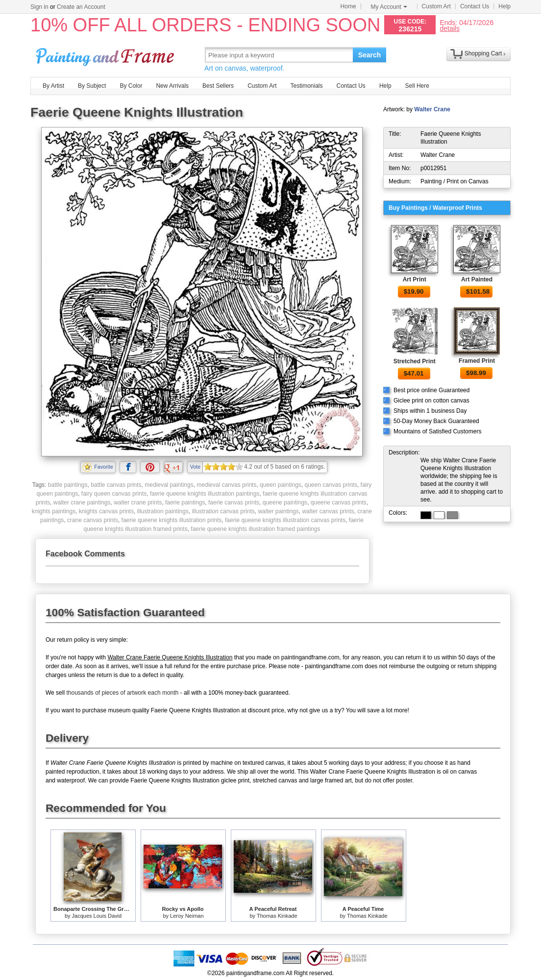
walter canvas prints (328, 511)
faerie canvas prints (234, 503)
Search (370, 55)
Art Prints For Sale (106, 55)
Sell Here (417, 86)
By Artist (53, 86)
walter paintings (278, 511)
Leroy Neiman (187, 916)
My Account (389, 7)
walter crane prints (138, 503)
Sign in (39, 7)
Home (348, 6)
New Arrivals (172, 86)
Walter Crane (432, 109)
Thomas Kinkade (277, 916)
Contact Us (475, 6)
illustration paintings (163, 511)
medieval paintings (169, 485)
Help (504, 6)
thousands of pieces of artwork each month (122, 693)
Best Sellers (218, 86)
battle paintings (68, 485)
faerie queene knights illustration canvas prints (285, 520)
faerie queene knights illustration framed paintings (255, 529)
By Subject (92, 86)
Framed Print (477, 361)
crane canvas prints (93, 520)
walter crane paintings (82, 503)
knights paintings (54, 511)
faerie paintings (185, 503)
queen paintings (281, 485)
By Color (131, 86)
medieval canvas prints (226, 485)
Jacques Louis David (97, 916)
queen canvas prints (331, 485)
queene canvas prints (339, 503)
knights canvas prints (106, 511)
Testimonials (306, 86)
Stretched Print (415, 361)
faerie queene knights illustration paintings (205, 494)
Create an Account (81, 7)
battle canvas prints (116, 485)
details (449, 28)
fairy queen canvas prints (114, 494)
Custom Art (436, 6)
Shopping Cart (483, 53)
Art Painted (477, 279)
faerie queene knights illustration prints (172, 520)
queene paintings (285, 503)
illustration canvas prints (223, 511)
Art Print (415, 279)
